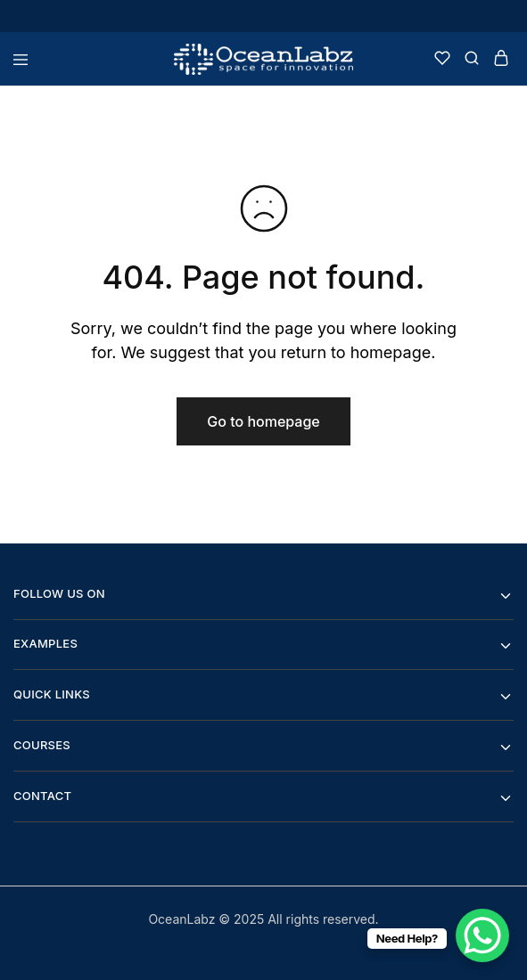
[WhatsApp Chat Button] (482, 935)
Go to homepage (263, 421)
